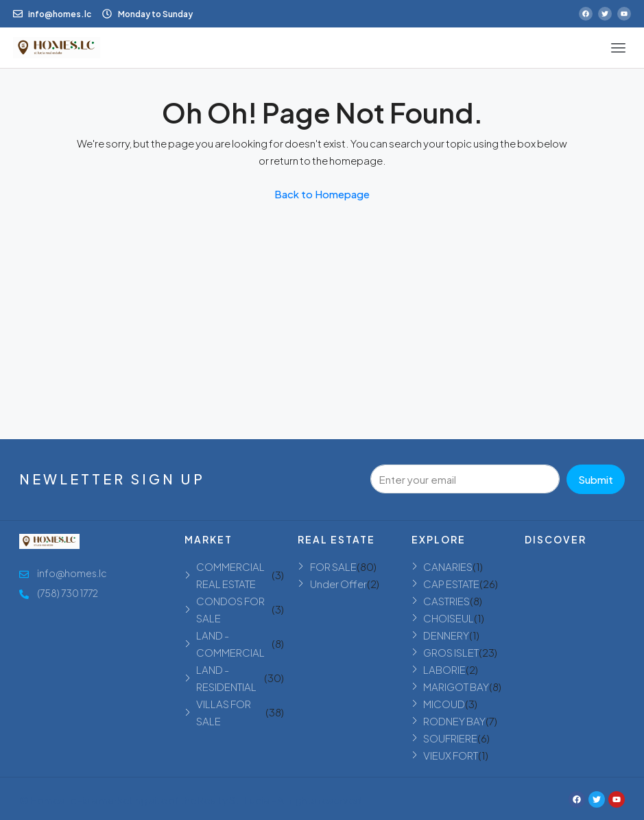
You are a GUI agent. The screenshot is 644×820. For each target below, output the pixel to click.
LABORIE (444, 669)
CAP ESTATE (451, 584)
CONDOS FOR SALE (230, 609)
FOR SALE (333, 566)
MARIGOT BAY (456, 687)
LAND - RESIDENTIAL (226, 678)
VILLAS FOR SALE (224, 712)
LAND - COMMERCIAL (230, 644)
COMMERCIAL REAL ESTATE (230, 575)
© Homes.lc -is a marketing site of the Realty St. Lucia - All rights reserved (190, 800)
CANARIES (448, 566)
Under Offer (338, 584)
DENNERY (446, 635)
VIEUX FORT (451, 755)
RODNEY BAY (454, 721)
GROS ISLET (451, 652)
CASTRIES (446, 601)
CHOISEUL (449, 618)
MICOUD (444, 704)
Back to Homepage (322, 194)
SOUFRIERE (450, 738)
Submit (596, 479)
